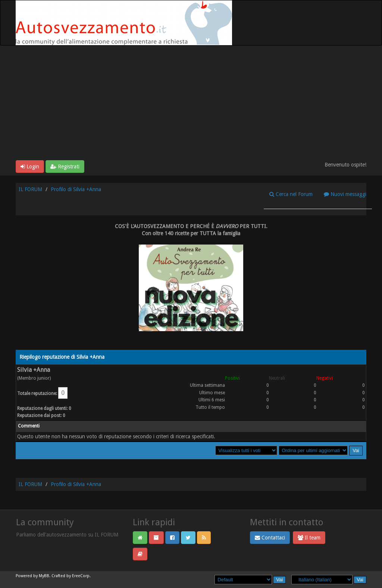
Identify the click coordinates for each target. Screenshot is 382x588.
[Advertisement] (191, 104)
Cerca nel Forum (291, 194)
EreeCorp (81, 576)
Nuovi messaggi (345, 194)
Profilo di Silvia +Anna (76, 189)
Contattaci (270, 538)
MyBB (44, 576)
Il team (309, 538)
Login (30, 167)
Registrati (65, 167)
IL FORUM (30, 189)
